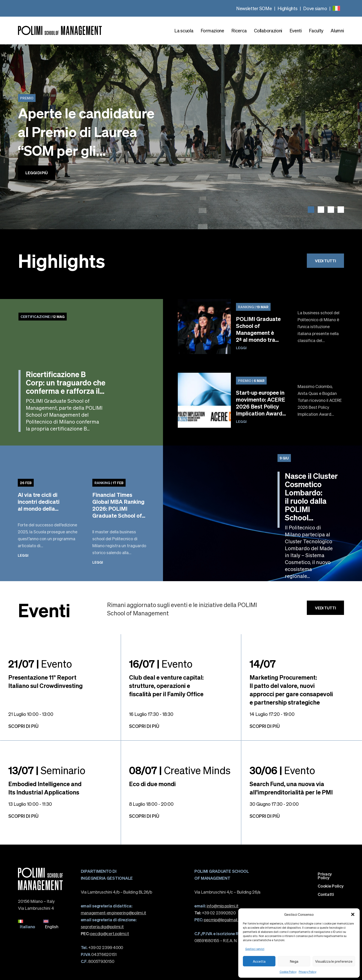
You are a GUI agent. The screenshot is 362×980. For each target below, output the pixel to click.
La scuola (184, 31)
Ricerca (239, 31)
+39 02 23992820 (215, 913)
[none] (336, 8)
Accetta (259, 961)
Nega (294, 961)
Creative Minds (180, 770)
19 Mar (253, 307)
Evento (40, 663)
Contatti (326, 894)
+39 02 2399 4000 (102, 947)
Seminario (47, 770)
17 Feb (109, 483)
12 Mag (43, 317)
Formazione (212, 31)
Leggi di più (36, 173)
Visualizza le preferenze (334, 961)
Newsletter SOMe (254, 8)
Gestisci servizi (255, 949)
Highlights (287, 8)
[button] (353, 914)
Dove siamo (315, 8)
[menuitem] (336, 8)
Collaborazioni (268, 31)
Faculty (316, 31)
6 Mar (251, 381)
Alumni (337, 31)
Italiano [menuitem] (27, 927)
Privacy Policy (308, 972)
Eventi (296, 31)
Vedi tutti (325, 261)
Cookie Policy (288, 972)
